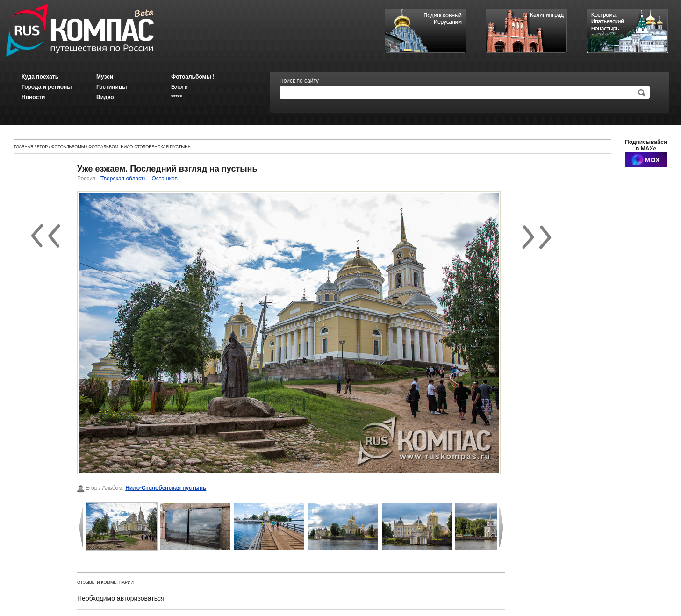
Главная (24, 147)
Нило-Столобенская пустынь (166, 488)
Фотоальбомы (68, 147)
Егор (42, 147)
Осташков (165, 179)
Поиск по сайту (299, 81)
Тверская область (124, 179)
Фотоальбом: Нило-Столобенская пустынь (139, 147)
